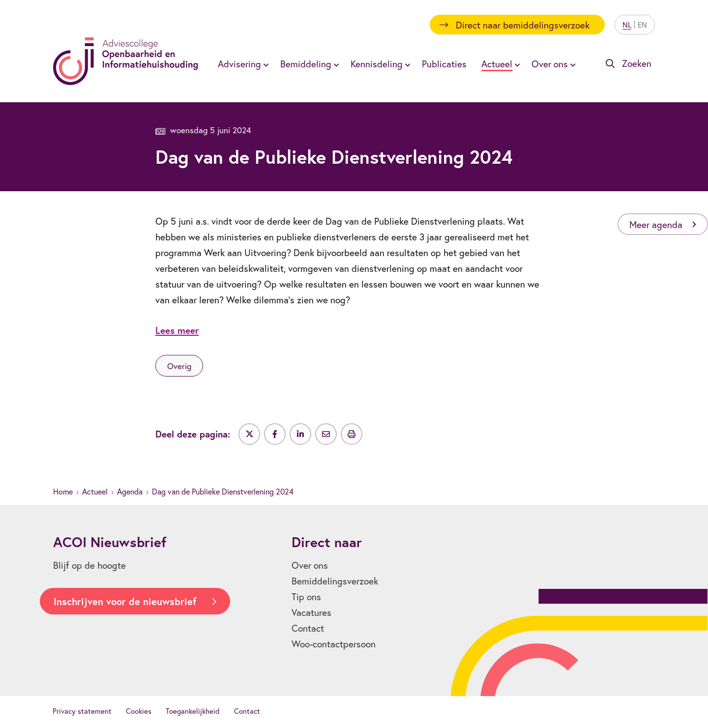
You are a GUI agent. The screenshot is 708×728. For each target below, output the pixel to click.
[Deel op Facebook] (275, 434)
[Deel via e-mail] (326, 434)
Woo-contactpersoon (334, 644)
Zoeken (637, 63)
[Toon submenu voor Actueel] (516, 64)
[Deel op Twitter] (249, 434)
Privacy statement (82, 711)
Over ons (550, 64)
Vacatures (311, 612)
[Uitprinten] (352, 434)
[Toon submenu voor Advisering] (265, 64)
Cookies (139, 711)
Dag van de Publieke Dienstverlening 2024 (223, 491)
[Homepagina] (126, 61)
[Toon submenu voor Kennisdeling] (406, 64)
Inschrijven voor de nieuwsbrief (125, 601)
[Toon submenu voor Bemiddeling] (335, 64)
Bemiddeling (306, 64)
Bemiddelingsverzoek (335, 581)
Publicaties (444, 64)
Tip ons (306, 597)
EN (642, 25)
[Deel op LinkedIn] (300, 434)
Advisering (239, 64)
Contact (308, 628)
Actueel (497, 64)
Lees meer (177, 330)
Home (63, 491)
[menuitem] (242, 64)
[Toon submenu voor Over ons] (571, 64)
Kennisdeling (377, 64)
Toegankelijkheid (193, 711)
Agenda (130, 491)
